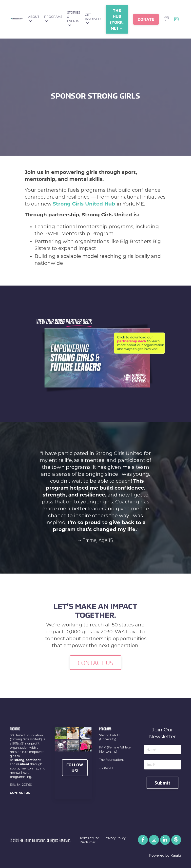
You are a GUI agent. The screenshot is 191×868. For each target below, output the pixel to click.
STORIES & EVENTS (74, 19)
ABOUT (34, 19)
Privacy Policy (115, 838)
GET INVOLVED (93, 19)
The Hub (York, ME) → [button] (117, 19)
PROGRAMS (53, 19)
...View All (106, 768)
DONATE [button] (146, 19)
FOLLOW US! (75, 768)
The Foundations (112, 760)
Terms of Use (89, 838)
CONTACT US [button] (96, 663)
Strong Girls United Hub (84, 204)
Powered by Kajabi (165, 856)
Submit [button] (162, 783)
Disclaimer (88, 843)
